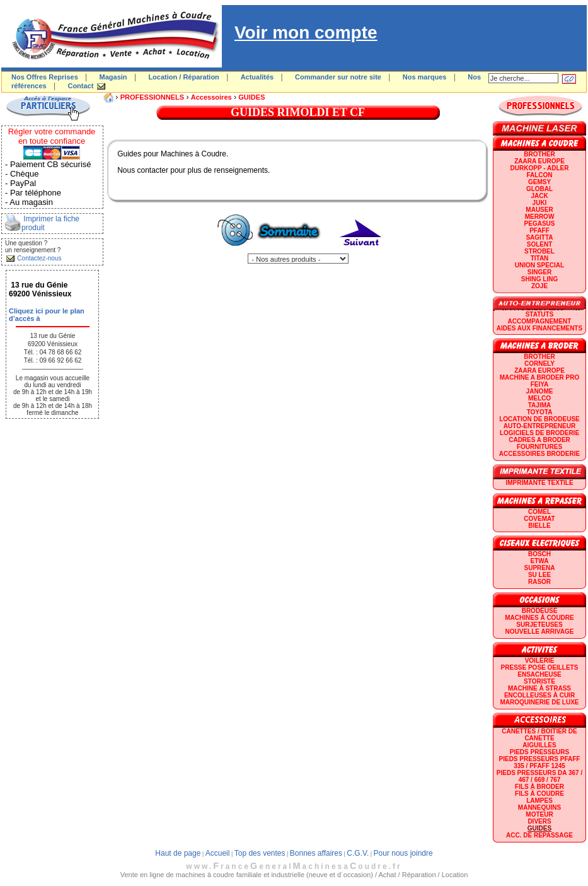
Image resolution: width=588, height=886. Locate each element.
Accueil (218, 853)
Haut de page (178, 853)
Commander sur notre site (338, 77)
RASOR (539, 582)
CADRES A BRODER (539, 440)
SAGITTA (539, 237)
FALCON (539, 175)
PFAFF (539, 230)
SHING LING (539, 279)
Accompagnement (540, 321)
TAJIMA (539, 405)
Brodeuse (540, 611)
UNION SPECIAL (539, 265)
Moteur (539, 814)
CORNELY (539, 364)
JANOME (540, 391)
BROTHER (539, 154)
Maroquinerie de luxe (539, 702)
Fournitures (539, 447)
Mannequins (539, 807)
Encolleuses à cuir (539, 695)
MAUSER (539, 210)
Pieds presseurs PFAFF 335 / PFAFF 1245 (540, 762)
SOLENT (540, 244)
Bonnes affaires (316, 853)
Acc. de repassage (539, 835)
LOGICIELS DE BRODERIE (539, 433)
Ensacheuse (539, 674)
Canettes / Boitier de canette (539, 735)
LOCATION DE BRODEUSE (539, 419)
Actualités (257, 77)
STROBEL (539, 251)
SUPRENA (540, 568)
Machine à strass (539, 688)
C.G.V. (358, 853)
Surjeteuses (539, 625)
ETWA (540, 561)
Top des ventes (260, 853)
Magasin (113, 77)
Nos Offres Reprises (45, 77)
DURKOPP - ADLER (540, 168)
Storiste (539, 681)
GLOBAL (539, 189)
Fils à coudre (539, 794)
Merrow (540, 217)
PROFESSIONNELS (152, 97)
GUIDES (251, 97)
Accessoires (211, 97)
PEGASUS (540, 224)
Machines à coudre (539, 618)
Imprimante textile (539, 483)
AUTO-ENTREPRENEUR (539, 426)
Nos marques (425, 77)
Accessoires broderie (539, 454)
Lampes (539, 801)
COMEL (539, 512)
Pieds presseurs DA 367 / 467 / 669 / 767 (539, 776)
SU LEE (539, 575)
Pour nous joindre (403, 853)
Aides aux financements (539, 328)
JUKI (540, 203)
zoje (539, 286)
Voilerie (540, 661)
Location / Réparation (183, 77)
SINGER (539, 272)
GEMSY (539, 182)
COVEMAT (539, 519)
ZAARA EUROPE (539, 161)
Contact (80, 86)
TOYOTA (540, 412)
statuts (540, 314)
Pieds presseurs (539, 752)
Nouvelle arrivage (540, 632)
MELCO (539, 398)
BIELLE (539, 526)
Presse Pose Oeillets (540, 667)
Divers (539, 821)
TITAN (540, 258)
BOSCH (539, 554)
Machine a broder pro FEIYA (539, 381)
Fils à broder (539, 787)
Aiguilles (539, 745)
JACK (539, 196)
